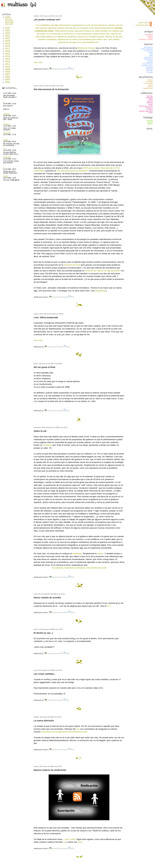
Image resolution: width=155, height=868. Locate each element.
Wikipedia (149, 98)
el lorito (150, 61)
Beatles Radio (148, 88)
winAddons (149, 108)
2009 (7, 69)
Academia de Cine (72, 265)
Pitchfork (150, 103)
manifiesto (47, 445)
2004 (7, 82)
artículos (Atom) (144, 23)
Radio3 (150, 80)
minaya (6, 140)
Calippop (6, 114)
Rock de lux (149, 57)
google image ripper (146, 111)
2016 (7, 51)
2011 (7, 64)
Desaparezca (148, 59)
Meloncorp (149, 69)
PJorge (150, 52)
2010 (7, 67)
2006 (7, 77)
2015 (7, 54)
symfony (150, 109)
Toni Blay (150, 121)
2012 (7, 61)
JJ (4, 149)
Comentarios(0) (66, 69)
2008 (7, 72)
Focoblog (150, 67)
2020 (7, 41)
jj (3, 102)
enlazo (100, 554)
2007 (7, 74)
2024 (7, 30)
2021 (7, 38)
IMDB (151, 99)
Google (150, 104)
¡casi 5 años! (70, 839)
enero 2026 (9, 24)
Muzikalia (150, 62)
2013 (7, 59)
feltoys (151, 38)
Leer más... (39, 62)
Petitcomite (7, 157)
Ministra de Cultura (86, 48)
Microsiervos (148, 47)
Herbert (150, 87)
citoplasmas (100, 291)
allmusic (150, 101)
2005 (7, 79)
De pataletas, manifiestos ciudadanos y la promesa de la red (79, 568)
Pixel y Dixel (149, 51)
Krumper (150, 36)
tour (78, 729)
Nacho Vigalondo (147, 49)
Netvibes (150, 96)
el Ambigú (149, 82)
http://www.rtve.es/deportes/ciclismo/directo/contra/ (64, 732)
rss (64, 842)
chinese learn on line (146, 106)
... (4, 92)
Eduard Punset (148, 64)
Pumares (150, 72)
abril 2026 (8, 19)
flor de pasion (148, 83)
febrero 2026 (9, 23)
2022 (7, 36)
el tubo (150, 113)
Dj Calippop (149, 35)
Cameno (150, 124)
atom (80, 842)
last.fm (151, 85)
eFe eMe (150, 71)
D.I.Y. (109, 606)
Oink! (151, 56)
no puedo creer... (147, 66)
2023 (7, 33)
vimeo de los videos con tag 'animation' (103, 271)
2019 (7, 43)
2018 (7, 46)
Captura (150, 122)
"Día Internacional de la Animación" (73, 171)
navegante (7, 133)
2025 (7, 28)
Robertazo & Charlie (146, 40)
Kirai (151, 54)
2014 (7, 56)
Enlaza (53, 69)
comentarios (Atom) (142, 25)
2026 (7, 17)
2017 (7, 48)
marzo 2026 (9, 21)
